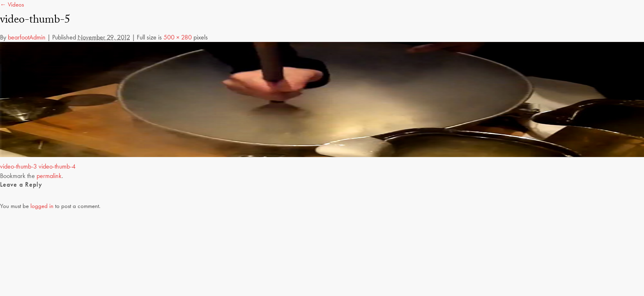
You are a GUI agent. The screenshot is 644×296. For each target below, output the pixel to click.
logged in (42, 206)
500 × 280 (178, 37)
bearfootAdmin (27, 37)
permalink (49, 176)
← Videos (12, 5)
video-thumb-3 (18, 166)
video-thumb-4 (57, 166)
